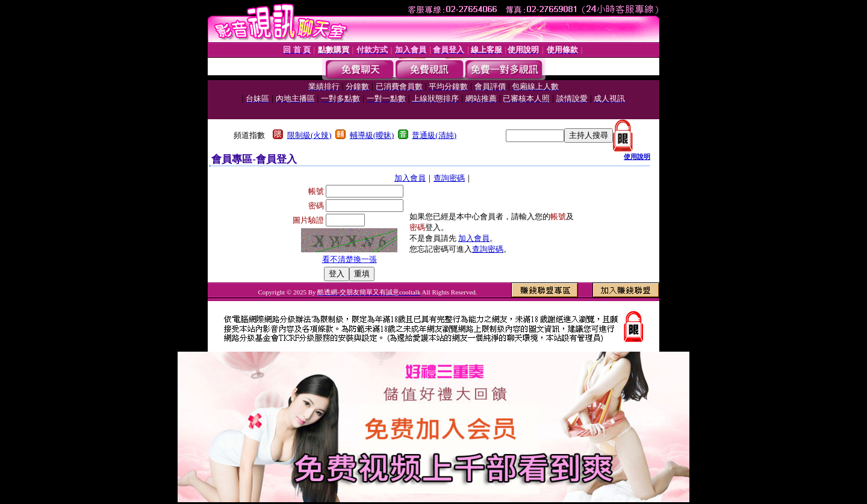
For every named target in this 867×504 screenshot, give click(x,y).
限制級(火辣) (309, 135)
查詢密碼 (449, 178)
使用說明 (637, 157)
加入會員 (410, 178)
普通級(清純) (434, 135)
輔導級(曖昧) (372, 135)
